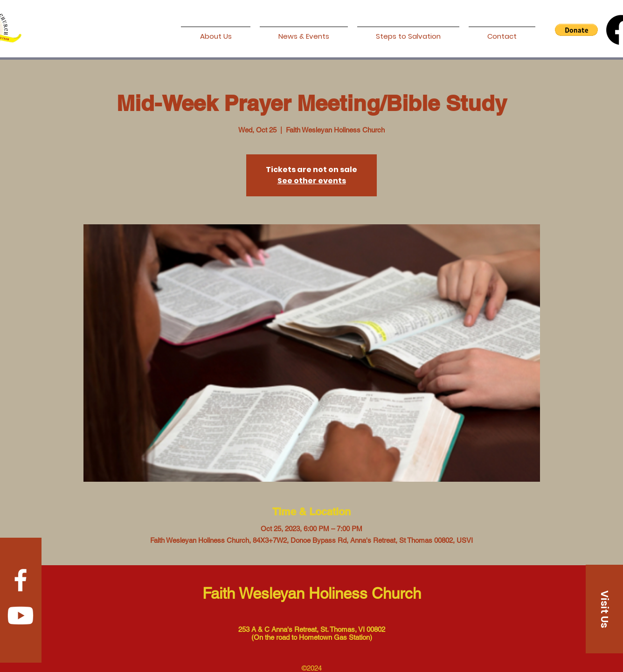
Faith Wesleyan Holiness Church (312, 593)
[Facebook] (21, 580)
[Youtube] (21, 616)
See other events (312, 181)
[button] (576, 30)
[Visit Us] (604, 609)
